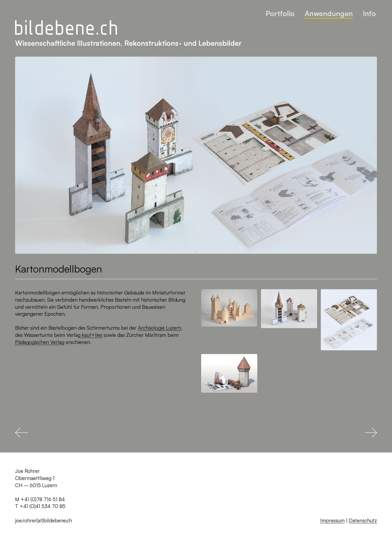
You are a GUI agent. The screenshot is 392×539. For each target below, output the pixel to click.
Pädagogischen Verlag (40, 342)
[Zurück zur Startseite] (66, 28)
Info (369, 13)
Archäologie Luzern (159, 328)
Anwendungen (329, 13)
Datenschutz (363, 520)
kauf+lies (91, 335)
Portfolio (280, 13)
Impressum (332, 520)
